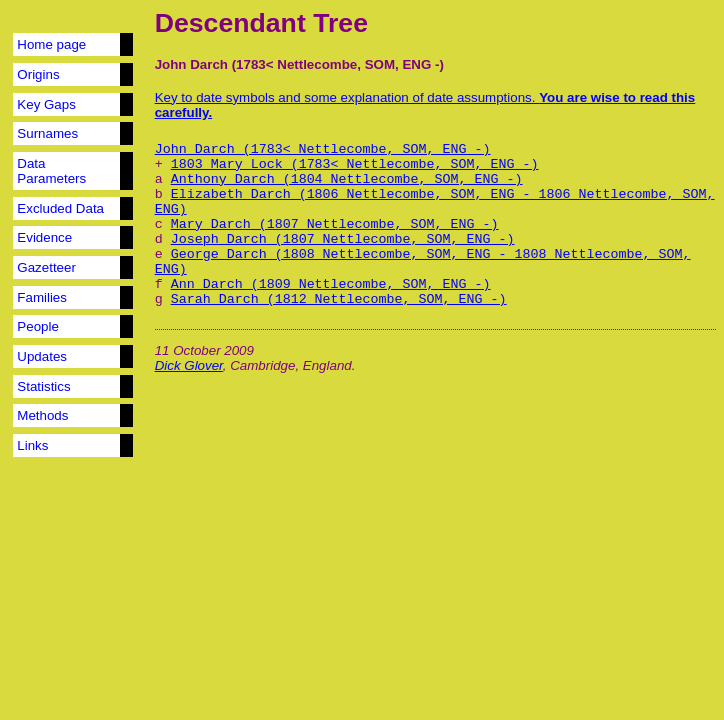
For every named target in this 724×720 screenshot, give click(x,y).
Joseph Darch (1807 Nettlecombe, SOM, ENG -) (343, 239)
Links (32, 445)
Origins (38, 74)
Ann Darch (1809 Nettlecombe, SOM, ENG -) (331, 284)
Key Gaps (46, 104)
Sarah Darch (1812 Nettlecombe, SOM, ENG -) (339, 299)
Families (42, 297)
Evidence (44, 237)
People (38, 326)
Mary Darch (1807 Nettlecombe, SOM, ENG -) (335, 224)
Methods (42, 415)
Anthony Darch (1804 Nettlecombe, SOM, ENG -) (347, 179)
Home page (51, 44)
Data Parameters (51, 171)
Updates (42, 356)
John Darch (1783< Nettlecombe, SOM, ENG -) (323, 149)
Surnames (47, 133)
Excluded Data (60, 208)
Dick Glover (189, 365)
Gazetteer (46, 267)
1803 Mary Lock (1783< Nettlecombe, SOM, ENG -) (355, 164)
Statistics (43, 386)
